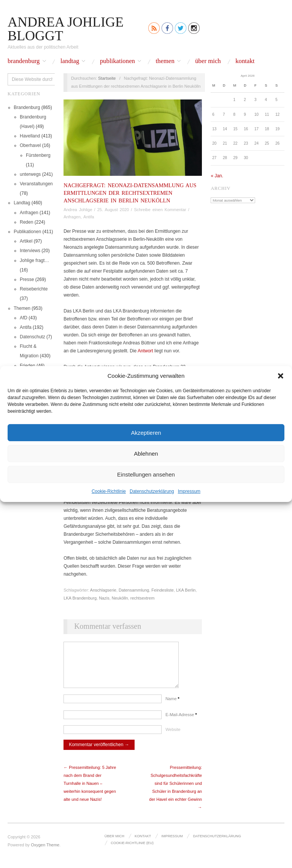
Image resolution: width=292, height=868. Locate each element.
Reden (26, 222)
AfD (24, 318)
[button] (281, 376)
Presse (27, 279)
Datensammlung (134, 590)
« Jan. (217, 176)
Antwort (145, 351)
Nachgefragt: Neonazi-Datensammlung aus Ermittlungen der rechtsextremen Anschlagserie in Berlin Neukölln (130, 193)
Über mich (208, 61)
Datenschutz (33, 337)
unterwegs (30, 174)
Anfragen (29, 213)
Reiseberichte (34, 289)
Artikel (26, 241)
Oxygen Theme (45, 852)
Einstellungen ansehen (146, 474)
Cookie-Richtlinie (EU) (132, 850)
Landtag (70, 61)
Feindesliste (163, 590)
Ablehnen (146, 453)
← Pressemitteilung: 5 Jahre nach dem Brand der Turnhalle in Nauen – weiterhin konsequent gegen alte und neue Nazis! (90, 791)
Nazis (104, 598)
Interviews (30, 251)
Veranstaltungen (36, 184)
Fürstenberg (38, 155)
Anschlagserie (103, 590)
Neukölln (120, 598)
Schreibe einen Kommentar (160, 210)
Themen (165, 61)
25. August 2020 (113, 210)
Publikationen (117, 61)
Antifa (26, 327)
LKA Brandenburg (80, 598)
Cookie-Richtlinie (109, 491)
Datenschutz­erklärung (152, 491)
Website (173, 737)
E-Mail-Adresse (181, 722)
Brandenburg (24, 61)
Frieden (28, 366)
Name (172, 706)
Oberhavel (30, 145)
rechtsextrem (143, 598)
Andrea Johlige (78, 210)
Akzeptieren (146, 432)
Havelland (30, 136)
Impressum (189, 491)
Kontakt (245, 61)
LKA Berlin (186, 590)
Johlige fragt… (34, 260)
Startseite (107, 78)
